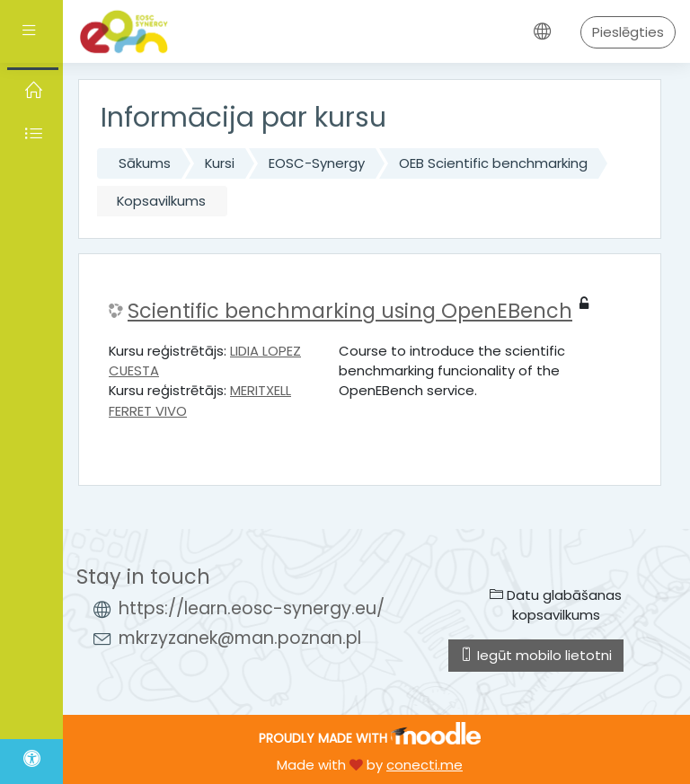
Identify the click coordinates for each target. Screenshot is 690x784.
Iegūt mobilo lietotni (536, 655)
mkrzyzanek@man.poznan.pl (240, 638)
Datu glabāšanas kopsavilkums (556, 605)
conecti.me (425, 765)
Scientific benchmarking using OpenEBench (350, 311)
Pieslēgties (628, 32)
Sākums (145, 163)
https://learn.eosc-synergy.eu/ (252, 608)
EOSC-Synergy (317, 163)
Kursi (220, 163)
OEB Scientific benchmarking (493, 163)
